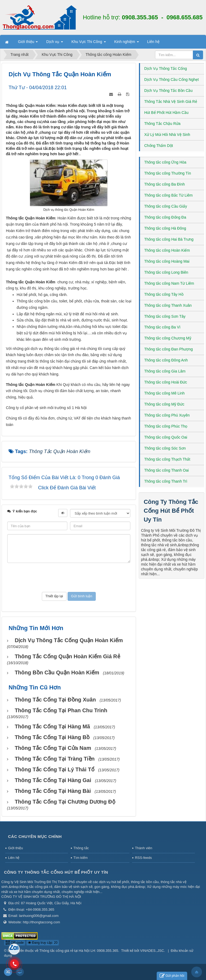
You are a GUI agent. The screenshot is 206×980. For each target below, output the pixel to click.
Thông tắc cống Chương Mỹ (168, 338)
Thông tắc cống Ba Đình (165, 184)
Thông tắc (81, 848)
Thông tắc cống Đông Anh (166, 360)
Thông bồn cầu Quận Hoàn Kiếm (57, 672)
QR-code (15, 943)
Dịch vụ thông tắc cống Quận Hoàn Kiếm (69, 640)
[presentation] (69, 577)
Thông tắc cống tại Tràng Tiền (55, 759)
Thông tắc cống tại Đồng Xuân (55, 700)
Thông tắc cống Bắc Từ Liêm (169, 195)
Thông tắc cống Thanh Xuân (168, 305)
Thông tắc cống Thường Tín (168, 173)
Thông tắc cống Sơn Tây (165, 316)
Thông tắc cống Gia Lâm (165, 371)
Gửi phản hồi (172, 976)
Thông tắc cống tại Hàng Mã (52, 726)
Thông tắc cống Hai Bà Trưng (169, 239)
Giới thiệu (15, 848)
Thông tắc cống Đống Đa (165, 217)
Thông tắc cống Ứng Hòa (165, 162)
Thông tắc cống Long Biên (166, 272)
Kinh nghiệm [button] (127, 43)
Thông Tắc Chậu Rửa (162, 124)
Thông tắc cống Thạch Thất (167, 459)
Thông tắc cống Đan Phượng (169, 349)
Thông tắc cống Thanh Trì (166, 481)
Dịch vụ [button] (55, 43)
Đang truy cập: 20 (43, 943)
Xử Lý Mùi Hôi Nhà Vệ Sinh (167, 135)
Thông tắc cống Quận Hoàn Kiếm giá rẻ (67, 656)
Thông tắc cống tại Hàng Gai (53, 780)
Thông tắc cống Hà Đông (165, 228)
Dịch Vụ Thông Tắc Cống (166, 68)
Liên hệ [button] (153, 42)
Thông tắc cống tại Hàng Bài (53, 791)
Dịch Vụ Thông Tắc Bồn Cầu (168, 91)
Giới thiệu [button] (28, 43)
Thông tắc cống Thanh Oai (167, 470)
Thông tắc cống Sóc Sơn (165, 448)
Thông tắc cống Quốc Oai (166, 437)
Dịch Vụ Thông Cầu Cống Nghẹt (172, 79)
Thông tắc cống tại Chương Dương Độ (65, 802)
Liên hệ (14, 858)
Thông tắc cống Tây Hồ (164, 294)
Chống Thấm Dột (159, 146)
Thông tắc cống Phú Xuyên (167, 415)
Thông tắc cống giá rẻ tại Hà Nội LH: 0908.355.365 (79, 951)
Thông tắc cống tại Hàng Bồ (52, 737)
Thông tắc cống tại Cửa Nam (53, 748)
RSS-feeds (143, 858)
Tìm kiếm (81, 858)
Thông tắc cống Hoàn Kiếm (167, 250)
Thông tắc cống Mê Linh (165, 393)
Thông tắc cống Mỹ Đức (164, 404)
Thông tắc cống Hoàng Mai (167, 261)
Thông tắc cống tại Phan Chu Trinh (61, 710)
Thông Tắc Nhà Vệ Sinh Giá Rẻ (171, 102)
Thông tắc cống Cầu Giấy (166, 206)
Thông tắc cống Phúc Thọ (166, 426)
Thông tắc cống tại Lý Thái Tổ (55, 769)
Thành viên (144, 848)
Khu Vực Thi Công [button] (89, 43)
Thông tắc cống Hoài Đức (166, 382)
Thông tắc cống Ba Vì (162, 327)
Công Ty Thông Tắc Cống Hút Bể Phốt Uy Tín (171, 511)
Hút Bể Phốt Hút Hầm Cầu (166, 113)
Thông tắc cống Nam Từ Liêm (169, 283)
